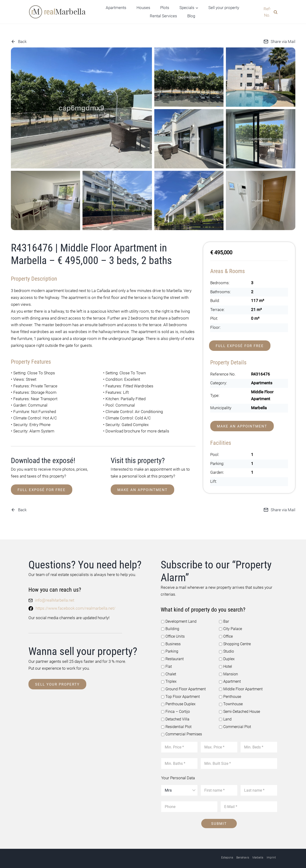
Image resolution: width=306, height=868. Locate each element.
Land (225, 715)
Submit (219, 819)
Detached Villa (174, 715)
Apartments (116, 8)
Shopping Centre (234, 642)
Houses (143, 8)
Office (226, 635)
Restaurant (172, 657)
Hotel (225, 664)
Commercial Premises (180, 730)
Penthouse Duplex (177, 701)
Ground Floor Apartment (182, 686)
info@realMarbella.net (55, 600)
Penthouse (229, 694)
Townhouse (230, 701)
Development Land (178, 620)
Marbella (258, 853)
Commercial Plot (234, 723)
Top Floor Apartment (179, 694)
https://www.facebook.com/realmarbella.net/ (75, 608)
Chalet (168, 672)
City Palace (230, 628)
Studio (226, 650)
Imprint (271, 853)
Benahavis (243, 853)
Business (170, 642)
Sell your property (224, 8)
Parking (169, 650)
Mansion (228, 672)
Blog (191, 16)
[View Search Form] (269, 12)
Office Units (172, 635)
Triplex (168, 679)
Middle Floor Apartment (239, 686)
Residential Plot (175, 723)
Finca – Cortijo (175, 708)
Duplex (226, 657)
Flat (166, 664)
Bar (224, 620)
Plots (165, 8)
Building (169, 628)
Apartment (229, 679)
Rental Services (163, 16)
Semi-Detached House (239, 708)
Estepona (227, 853)
